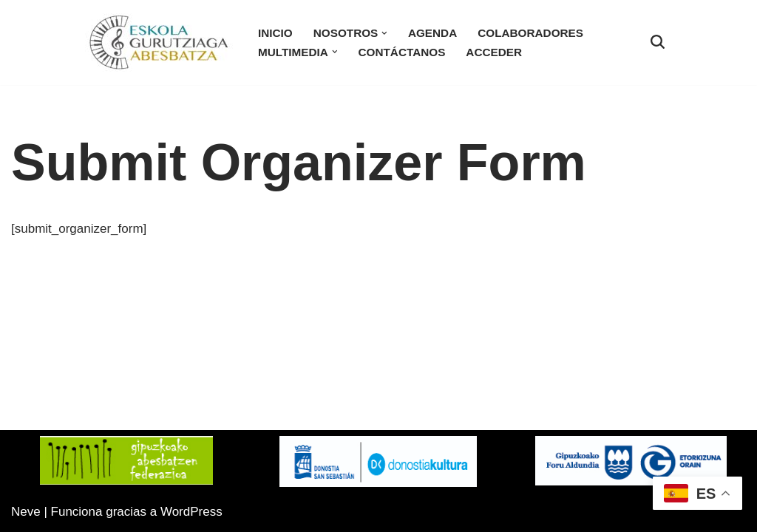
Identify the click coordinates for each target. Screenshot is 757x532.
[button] (384, 33)
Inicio (275, 33)
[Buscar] (658, 42)
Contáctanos (402, 52)
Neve (26, 512)
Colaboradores (530, 33)
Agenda (432, 33)
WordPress (191, 512)
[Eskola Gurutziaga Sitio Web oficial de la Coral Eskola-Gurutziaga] (159, 42)
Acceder (494, 52)
